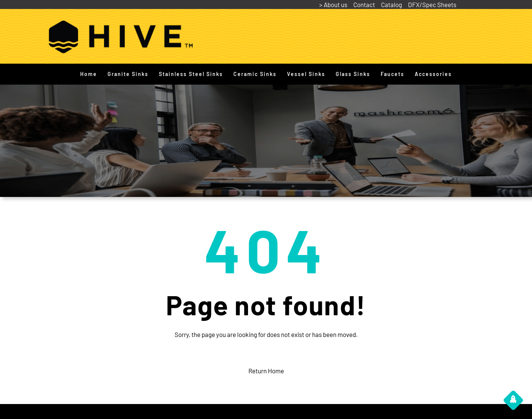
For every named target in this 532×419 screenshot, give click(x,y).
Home (89, 74)
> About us (333, 4)
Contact (364, 4)
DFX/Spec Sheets (432, 4)
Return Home (266, 371)
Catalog (392, 4)
